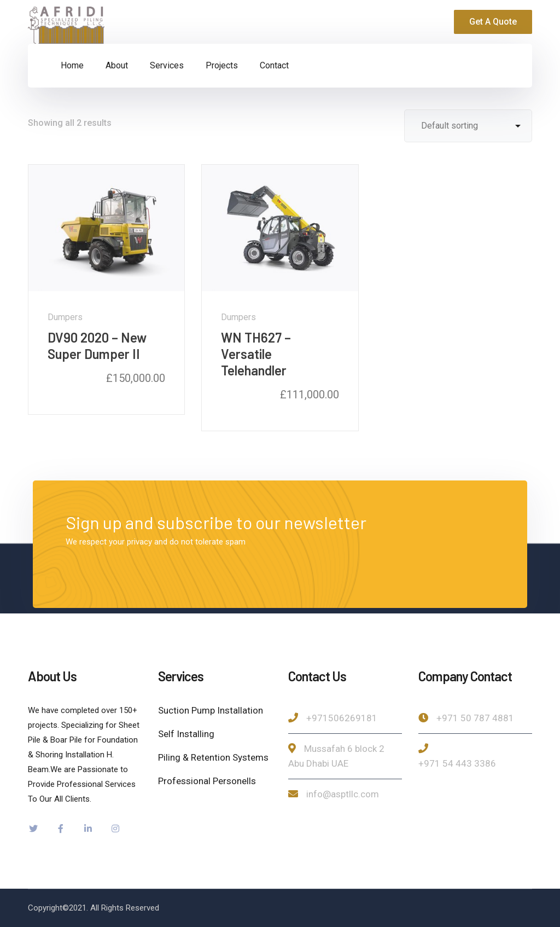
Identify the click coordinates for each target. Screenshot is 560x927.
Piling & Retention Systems (213, 757)
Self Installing (186, 734)
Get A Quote (493, 22)
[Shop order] (468, 126)
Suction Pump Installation (211, 710)
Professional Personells (207, 781)
